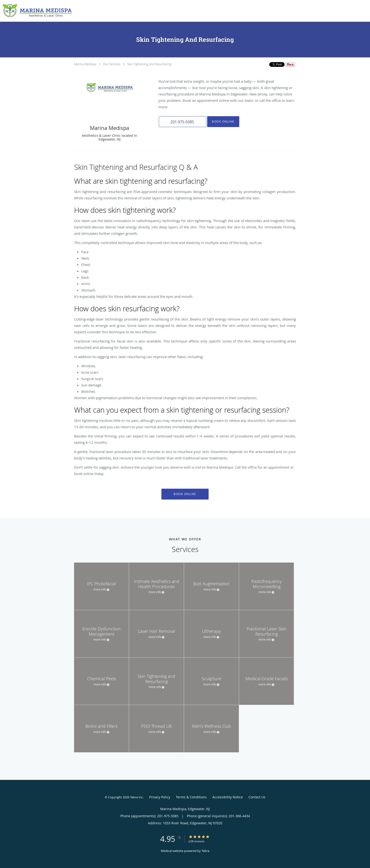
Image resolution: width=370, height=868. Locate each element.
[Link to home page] (36, 11)
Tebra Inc (136, 797)
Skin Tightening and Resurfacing (149, 64)
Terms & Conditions (191, 797)
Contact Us (257, 797)
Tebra (205, 851)
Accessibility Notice (228, 797)
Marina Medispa (85, 64)
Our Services (112, 64)
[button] (182, 122)
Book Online (223, 122)
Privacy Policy (160, 797)
